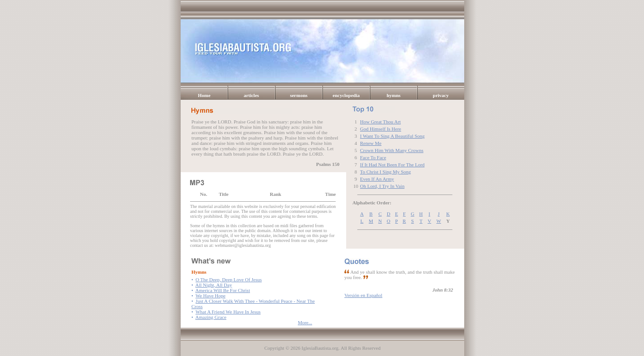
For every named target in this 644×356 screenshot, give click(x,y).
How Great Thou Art (380, 122)
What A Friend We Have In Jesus (228, 312)
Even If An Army (377, 179)
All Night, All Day (214, 285)
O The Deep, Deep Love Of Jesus (229, 280)
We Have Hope (210, 296)
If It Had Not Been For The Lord (392, 165)
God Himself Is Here (381, 129)
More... (305, 322)
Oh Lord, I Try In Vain (382, 186)
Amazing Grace (211, 317)
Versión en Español (363, 295)
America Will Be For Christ (223, 290)
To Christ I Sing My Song (386, 172)
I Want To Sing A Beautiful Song (392, 136)
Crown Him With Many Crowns (392, 150)
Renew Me (371, 143)
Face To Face (373, 157)
